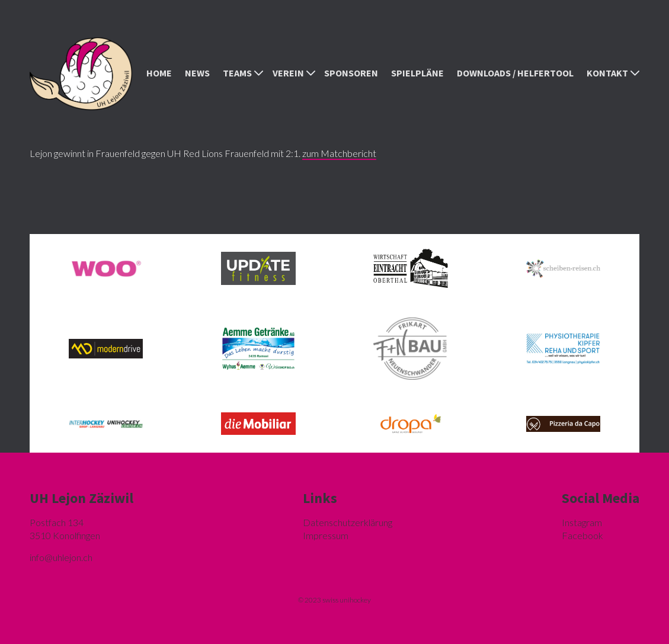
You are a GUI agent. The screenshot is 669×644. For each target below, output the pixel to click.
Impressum (326, 535)
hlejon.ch (61, 557)
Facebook (582, 535)
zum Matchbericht (339, 153)
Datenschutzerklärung (348, 522)
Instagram (582, 522)
